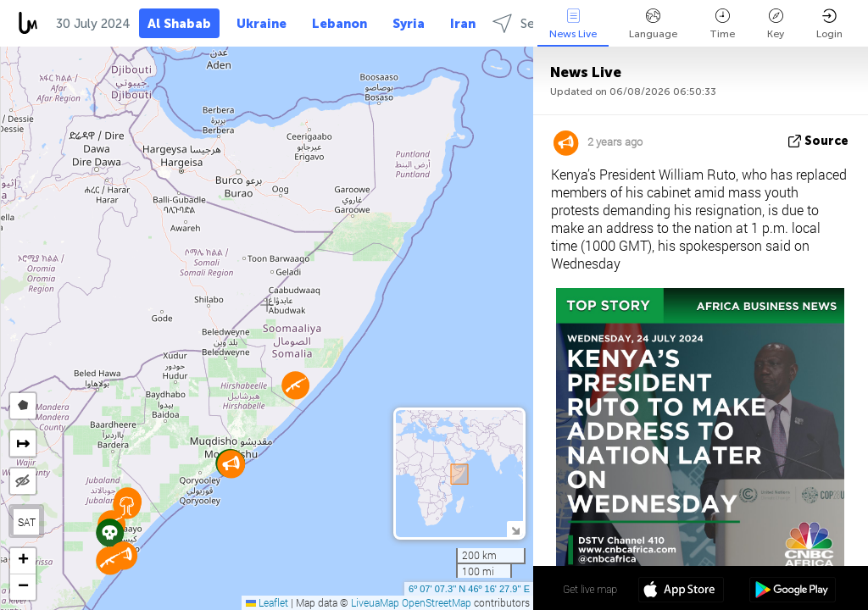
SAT (27, 522)
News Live (573, 24)
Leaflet (267, 602)
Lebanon (339, 24)
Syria (409, 24)
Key (776, 24)
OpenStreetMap (437, 602)
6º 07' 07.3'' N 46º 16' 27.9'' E (469, 589)
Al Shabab (179, 24)
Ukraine (262, 24)
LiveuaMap (375, 602)
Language (653, 24)
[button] (110, 560)
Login (829, 24)
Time (722, 24)
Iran (463, 24)
